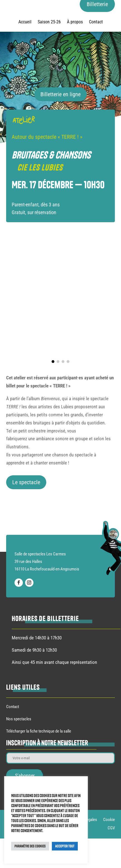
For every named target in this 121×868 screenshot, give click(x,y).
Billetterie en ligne (60, 94)
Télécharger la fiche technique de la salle (39, 731)
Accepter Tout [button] (65, 846)
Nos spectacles (19, 719)
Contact (96, 22)
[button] (53, 362)
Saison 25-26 (49, 22)
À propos (75, 22)
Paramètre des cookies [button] (30, 846)
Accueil (25, 22)
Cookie (109, 820)
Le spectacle (26, 482)
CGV (111, 828)
